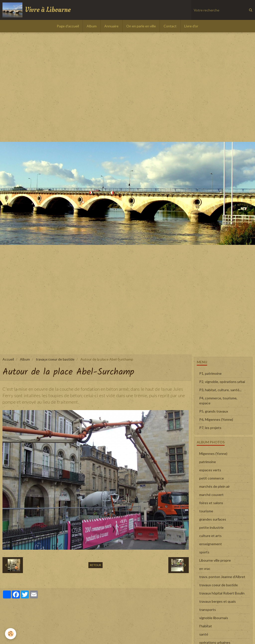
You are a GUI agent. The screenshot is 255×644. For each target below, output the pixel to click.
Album (92, 26)
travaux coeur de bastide (55, 359)
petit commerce (212, 478)
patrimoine (208, 462)
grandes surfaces (213, 519)
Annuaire (111, 26)
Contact (170, 26)
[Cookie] (11, 634)
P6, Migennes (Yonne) (216, 419)
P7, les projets (210, 428)
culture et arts (210, 536)
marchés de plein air (215, 486)
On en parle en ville (141, 26)
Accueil (8, 359)
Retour (96, 565)
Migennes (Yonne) (213, 454)
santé (204, 634)
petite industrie (211, 527)
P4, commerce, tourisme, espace (218, 401)
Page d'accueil (68, 26)
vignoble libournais (214, 618)
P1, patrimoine (210, 373)
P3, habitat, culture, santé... (220, 390)
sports (204, 552)
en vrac (205, 568)
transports (208, 610)
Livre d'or (191, 26)
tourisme (206, 511)
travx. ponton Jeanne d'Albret (222, 577)
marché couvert (211, 495)
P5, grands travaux (214, 411)
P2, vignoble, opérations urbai (222, 382)
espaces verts (210, 470)
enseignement (211, 544)
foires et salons (211, 503)
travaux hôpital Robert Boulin (222, 593)
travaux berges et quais (218, 601)
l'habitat (206, 626)
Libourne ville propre (215, 560)
